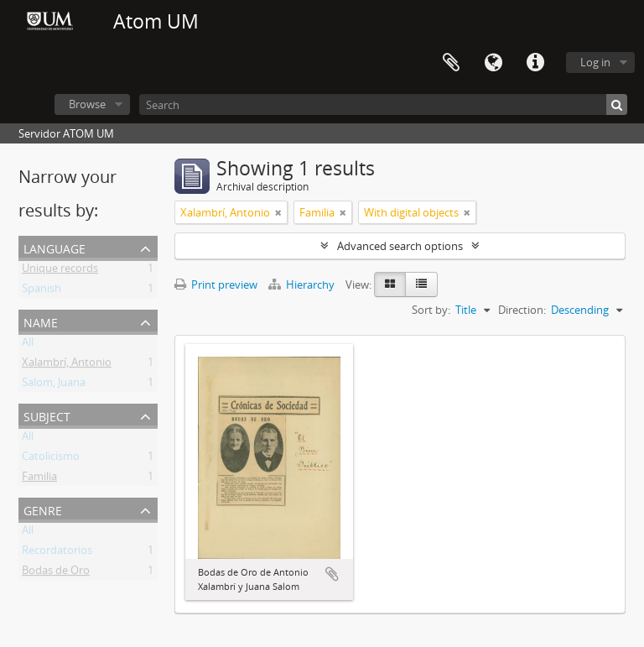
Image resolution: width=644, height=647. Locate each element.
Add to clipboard (332, 574)
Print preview (216, 284)
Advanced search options (400, 246)
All (28, 345)
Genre (43, 509)
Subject (47, 415)
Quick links (535, 63)
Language (493, 63)
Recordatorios (57, 553)
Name (41, 321)
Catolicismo (51, 459)
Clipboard (451, 63)
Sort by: (431, 310)
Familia (39, 479)
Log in (595, 62)
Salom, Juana (54, 385)
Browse (87, 104)
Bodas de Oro (56, 573)
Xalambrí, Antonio (67, 365)
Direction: (522, 310)
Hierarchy (303, 284)
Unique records (60, 271)
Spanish (42, 291)
